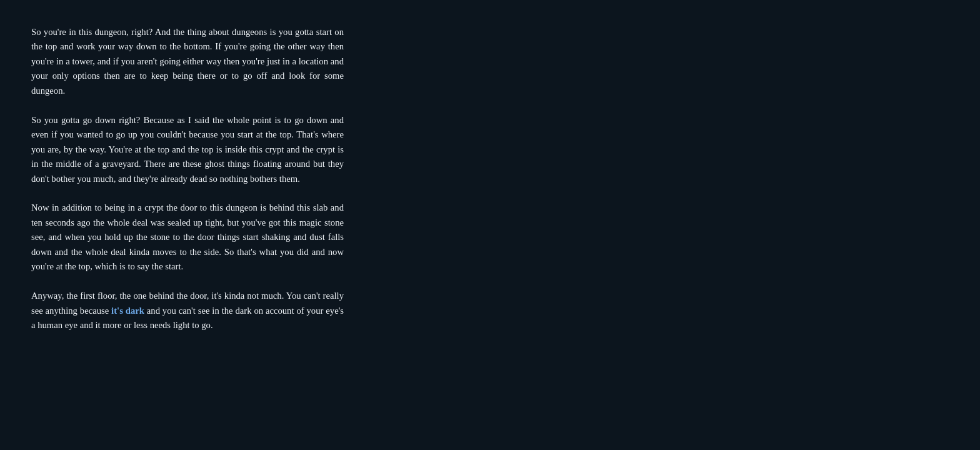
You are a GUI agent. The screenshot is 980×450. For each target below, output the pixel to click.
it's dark (128, 311)
